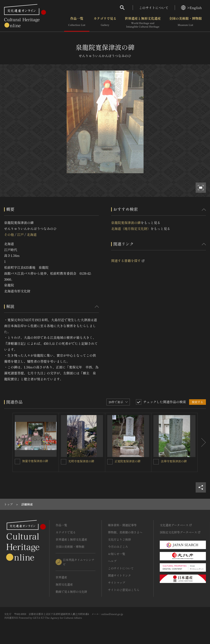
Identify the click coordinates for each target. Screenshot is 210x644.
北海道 (32, 234)
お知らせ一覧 (116, 554)
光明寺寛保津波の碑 (81, 461)
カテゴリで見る (105, 22)
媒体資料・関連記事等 (122, 525)
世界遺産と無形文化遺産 (143, 22)
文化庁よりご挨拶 (119, 539)
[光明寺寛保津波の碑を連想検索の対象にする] (64, 462)
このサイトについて (154, 8)
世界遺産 (61, 577)
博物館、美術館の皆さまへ (125, 532)
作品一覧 (77, 22)
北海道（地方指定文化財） (131, 229)
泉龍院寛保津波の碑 (126, 223)
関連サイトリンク (119, 575)
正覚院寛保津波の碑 (128, 461)
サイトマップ (116, 583)
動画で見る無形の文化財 (71, 592)
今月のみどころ (118, 547)
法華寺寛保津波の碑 (174, 461)
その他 (9, 234)
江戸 (20, 234)
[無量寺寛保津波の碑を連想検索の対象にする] (17, 462)
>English (191, 8)
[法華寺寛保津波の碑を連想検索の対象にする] (156, 462)
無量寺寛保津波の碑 (35, 461)
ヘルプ (112, 561)
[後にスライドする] (202, 443)
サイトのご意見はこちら (124, 590)
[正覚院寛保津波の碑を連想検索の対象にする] (110, 462)
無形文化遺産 (64, 584)
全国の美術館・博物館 (185, 22)
